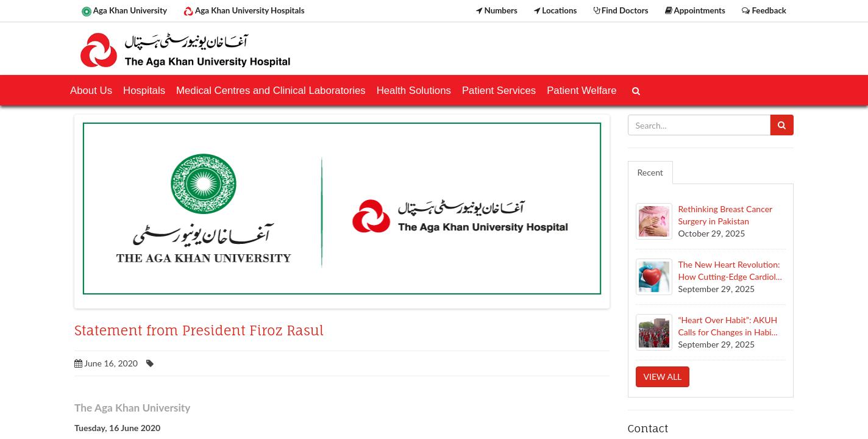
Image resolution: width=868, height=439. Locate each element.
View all (663, 377)
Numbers (497, 10)
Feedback (764, 10)
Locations (555, 10)
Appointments (695, 10)
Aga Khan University (124, 11)
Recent (650, 172)
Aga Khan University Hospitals (244, 11)
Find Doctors (621, 10)
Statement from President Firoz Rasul (199, 330)
